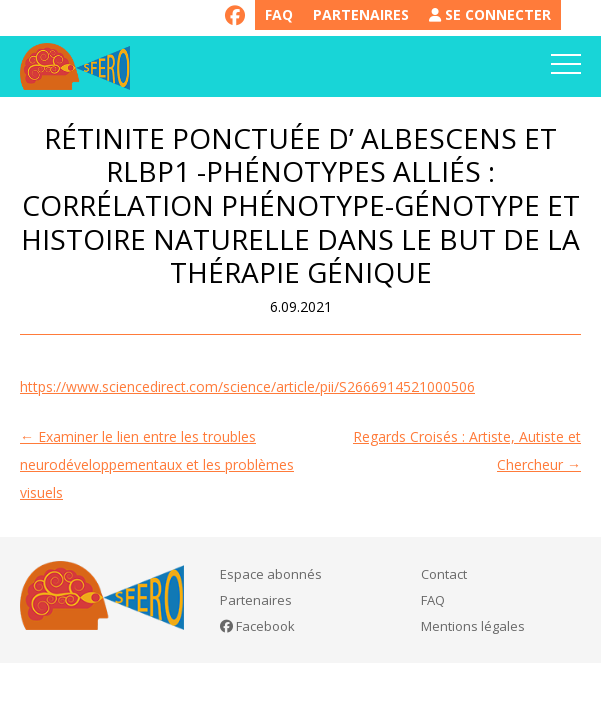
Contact (444, 574)
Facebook (257, 626)
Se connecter (490, 14)
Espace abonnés (271, 574)
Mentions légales (473, 626)
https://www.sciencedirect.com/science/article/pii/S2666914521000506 (247, 386)
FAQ (279, 14)
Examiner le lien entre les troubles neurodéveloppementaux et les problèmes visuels (157, 464)
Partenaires (361, 14)
